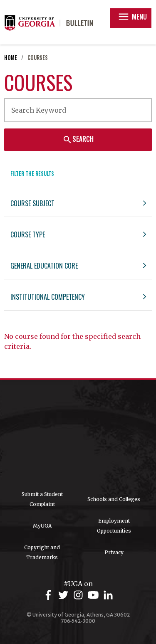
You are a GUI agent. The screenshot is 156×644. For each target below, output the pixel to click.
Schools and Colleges (114, 499)
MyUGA (42, 526)
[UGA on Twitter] (64, 595)
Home (11, 58)
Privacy (114, 552)
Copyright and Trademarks (42, 552)
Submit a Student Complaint (42, 499)
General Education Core (44, 266)
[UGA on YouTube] (94, 595)
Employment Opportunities (114, 526)
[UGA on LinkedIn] (108, 595)
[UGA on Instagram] (79, 595)
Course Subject (32, 203)
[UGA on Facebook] (50, 595)
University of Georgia (78, 435)
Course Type (28, 234)
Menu (132, 17)
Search (78, 139)
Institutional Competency (48, 297)
